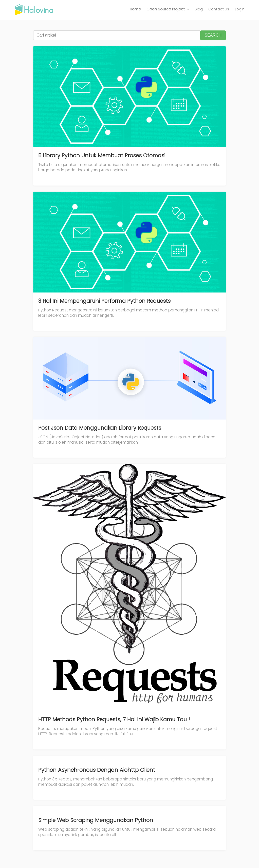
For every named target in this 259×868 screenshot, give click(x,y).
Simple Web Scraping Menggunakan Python (96, 820)
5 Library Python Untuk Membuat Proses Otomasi (102, 155)
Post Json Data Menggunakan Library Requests (100, 428)
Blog (199, 9)
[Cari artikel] (117, 35)
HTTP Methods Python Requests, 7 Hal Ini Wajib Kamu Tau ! (114, 719)
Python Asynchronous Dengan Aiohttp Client (97, 770)
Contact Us (219, 9)
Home (135, 9)
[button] (168, 9)
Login (240, 9)
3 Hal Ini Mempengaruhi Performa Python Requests (104, 301)
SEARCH (213, 35)
